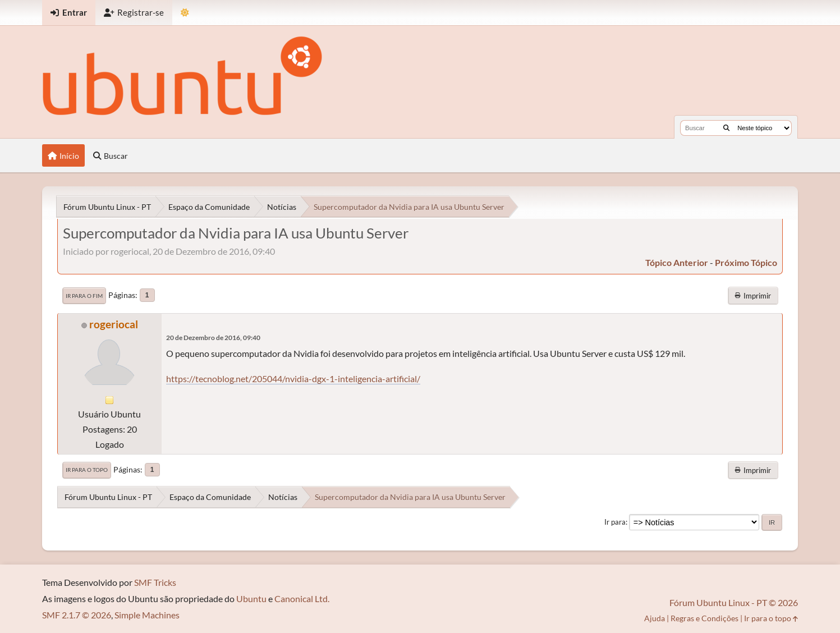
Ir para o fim (84, 296)
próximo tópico (746, 262)
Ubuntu (251, 598)
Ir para (615, 522)
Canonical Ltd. (302, 598)
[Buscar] (726, 128)
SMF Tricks (155, 582)
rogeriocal (114, 324)
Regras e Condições (704, 618)
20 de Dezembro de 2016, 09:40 (213, 338)
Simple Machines (147, 615)
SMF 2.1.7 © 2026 (77, 615)
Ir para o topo (87, 470)
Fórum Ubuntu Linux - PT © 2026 (734, 602)
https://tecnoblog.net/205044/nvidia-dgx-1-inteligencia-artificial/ (293, 379)
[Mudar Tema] (185, 13)
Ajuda (655, 618)
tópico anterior (677, 262)
